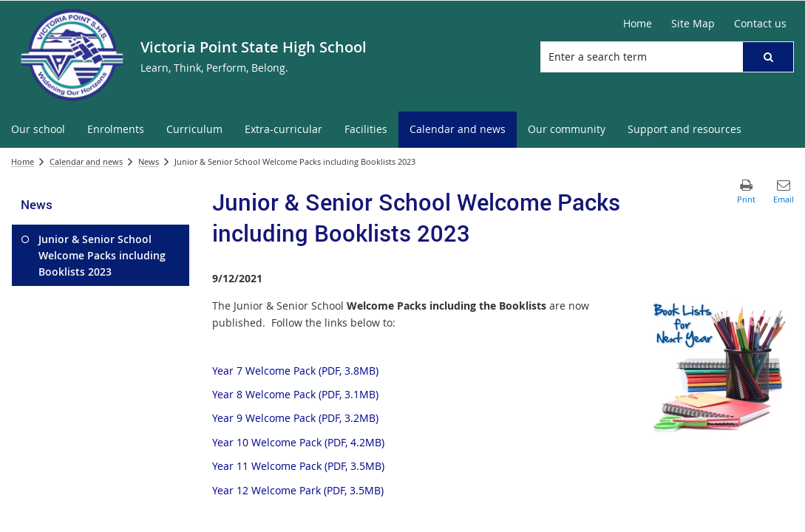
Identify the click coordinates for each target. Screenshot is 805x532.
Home (23, 161)
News (149, 161)
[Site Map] (693, 24)
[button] (768, 57)
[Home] (638, 24)
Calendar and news (86, 161)
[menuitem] (38, 130)
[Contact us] (760, 24)
